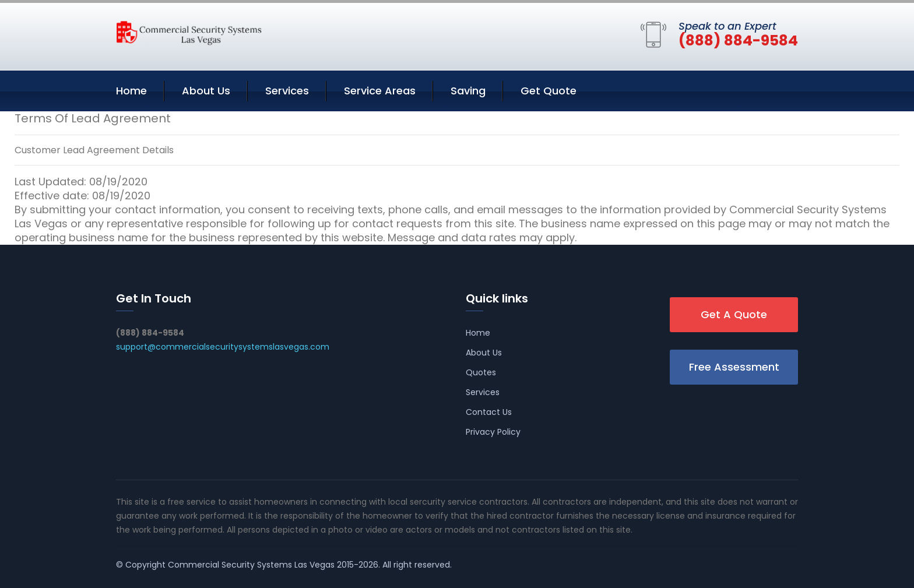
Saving (468, 91)
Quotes (481, 372)
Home (131, 91)
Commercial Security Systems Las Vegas (251, 565)
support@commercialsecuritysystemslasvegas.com (223, 347)
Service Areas (380, 91)
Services (287, 91)
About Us (206, 91)
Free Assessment (734, 367)
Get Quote (549, 91)
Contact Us (489, 412)
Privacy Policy (493, 432)
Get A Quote (734, 314)
